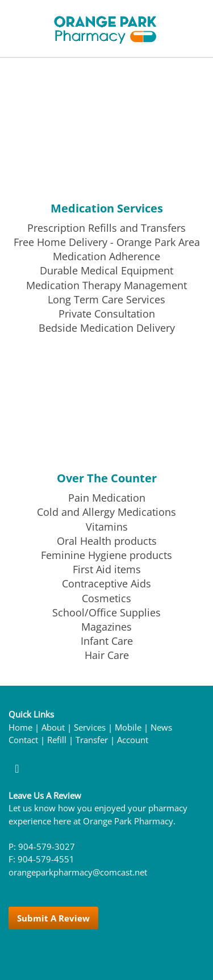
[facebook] (17, 768)
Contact (23, 740)
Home (20, 727)
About (53, 727)
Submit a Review (53, 918)
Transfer (92, 740)
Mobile (128, 727)
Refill (57, 740)
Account (133, 740)
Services (90, 727)
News (161, 727)
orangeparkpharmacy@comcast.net (78, 872)
